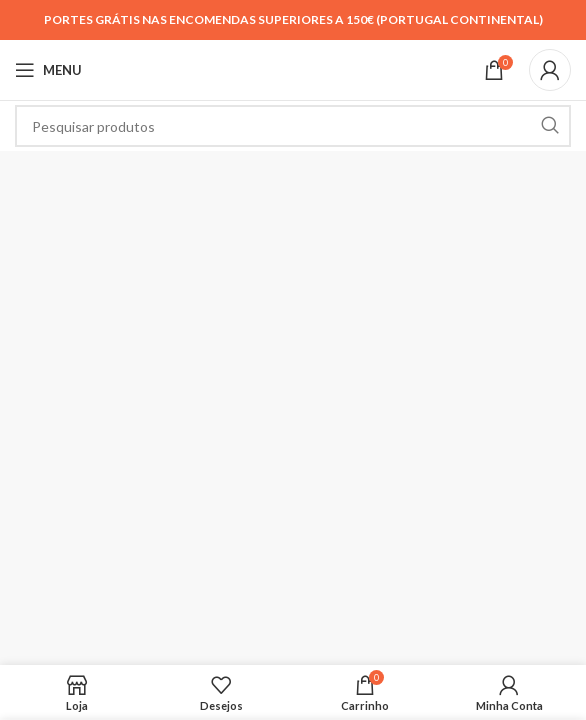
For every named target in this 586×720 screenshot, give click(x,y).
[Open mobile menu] (48, 70)
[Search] (293, 126)
